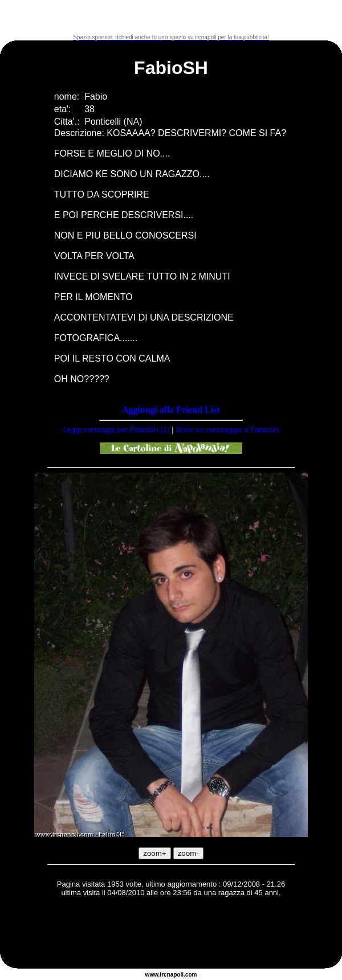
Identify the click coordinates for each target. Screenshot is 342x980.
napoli (175, 975)
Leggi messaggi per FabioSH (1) (116, 430)
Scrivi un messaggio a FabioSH (227, 430)
